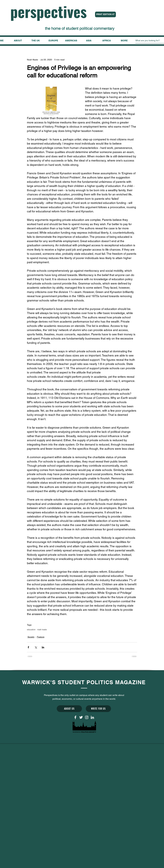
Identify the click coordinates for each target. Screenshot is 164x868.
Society (31, 637)
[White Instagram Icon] (87, 717)
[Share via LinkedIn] (43, 647)
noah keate (42, 629)
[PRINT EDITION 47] (105, 14)
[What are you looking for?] (150, 41)
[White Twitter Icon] (81, 717)
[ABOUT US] (69, 709)
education (31, 629)
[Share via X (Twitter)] (36, 647)
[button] (124, 41)
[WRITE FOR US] (98, 709)
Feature (41, 637)
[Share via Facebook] (28, 647)
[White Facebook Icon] (75, 717)
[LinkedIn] (92, 717)
